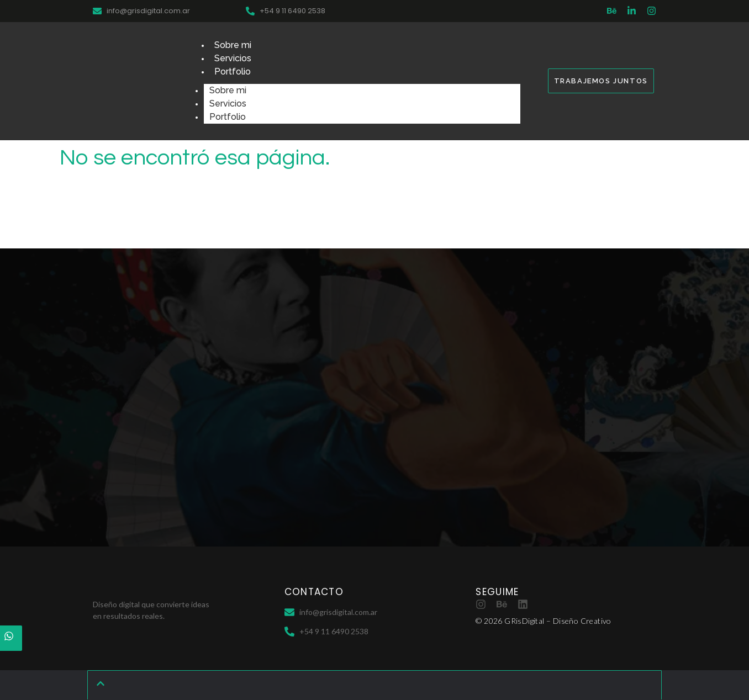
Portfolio (233, 71)
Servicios (233, 58)
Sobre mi (233, 45)
